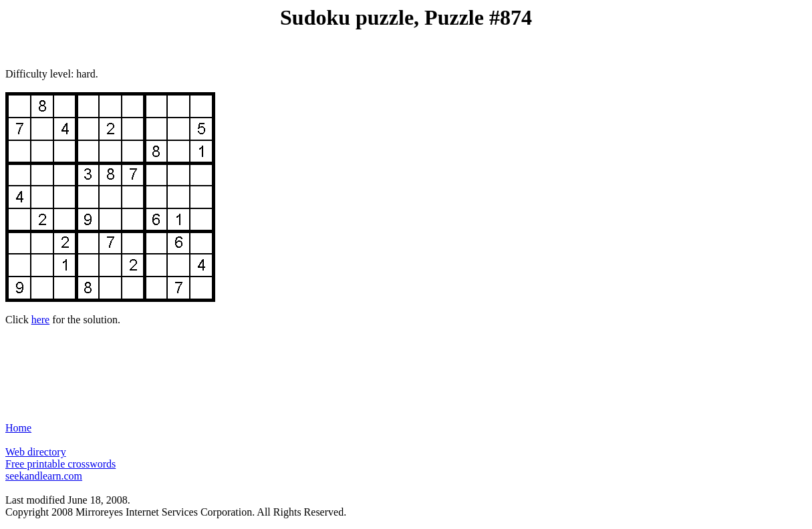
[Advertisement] (406, 368)
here (41, 320)
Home (18, 428)
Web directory (36, 452)
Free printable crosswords (60, 464)
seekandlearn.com (44, 476)
